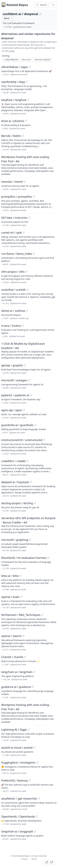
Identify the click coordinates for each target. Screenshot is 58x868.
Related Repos (17, 5)
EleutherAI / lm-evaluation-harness (24, 558)
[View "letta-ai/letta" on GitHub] (20, 576)
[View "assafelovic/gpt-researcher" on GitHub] (39, 798)
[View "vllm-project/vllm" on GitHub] (26, 272)
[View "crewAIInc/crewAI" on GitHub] (27, 461)
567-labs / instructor (14, 218)
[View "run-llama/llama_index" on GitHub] (34, 254)
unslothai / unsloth (14, 290)
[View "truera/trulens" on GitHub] (23, 326)
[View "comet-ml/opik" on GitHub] (24, 233)
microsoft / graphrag (15, 540)
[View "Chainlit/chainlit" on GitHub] (25, 657)
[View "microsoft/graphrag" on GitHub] (30, 540)
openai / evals (10, 597)
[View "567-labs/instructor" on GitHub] (29, 218)
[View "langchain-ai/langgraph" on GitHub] (35, 831)
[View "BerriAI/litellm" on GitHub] (23, 136)
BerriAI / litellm (11, 136)
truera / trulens (11, 326)
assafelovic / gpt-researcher (19, 798)
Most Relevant (11, 60)
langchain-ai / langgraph (17, 831)
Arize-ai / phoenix (13, 121)
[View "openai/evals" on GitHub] (21, 597)
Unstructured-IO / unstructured (22, 440)
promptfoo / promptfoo (17, 197)
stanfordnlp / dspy (13, 82)
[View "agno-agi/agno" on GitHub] (24, 410)
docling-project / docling (17, 503)
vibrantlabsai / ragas (15, 67)
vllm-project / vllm (13, 272)
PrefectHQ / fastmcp (14, 780)
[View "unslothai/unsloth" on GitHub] (28, 290)
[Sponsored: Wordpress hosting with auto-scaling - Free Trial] (29, 165)
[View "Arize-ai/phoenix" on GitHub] (26, 121)
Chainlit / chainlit (12, 657)
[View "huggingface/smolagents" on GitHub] (37, 762)
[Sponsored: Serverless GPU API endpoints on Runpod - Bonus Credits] (29, 525)
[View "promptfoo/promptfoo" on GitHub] (34, 197)
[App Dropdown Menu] (53, 5)
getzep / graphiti (12, 365)
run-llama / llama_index (17, 254)
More (9, 18)
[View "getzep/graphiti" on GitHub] (25, 365)
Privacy (24, 859)
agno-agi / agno (12, 410)
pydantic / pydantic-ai (15, 395)
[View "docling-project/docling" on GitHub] (35, 503)
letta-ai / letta (10, 576)
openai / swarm (11, 636)
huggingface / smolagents (18, 762)
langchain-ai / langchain (17, 672)
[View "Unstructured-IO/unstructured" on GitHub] (44, 440)
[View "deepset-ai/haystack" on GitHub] (31, 482)
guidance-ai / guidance (16, 687)
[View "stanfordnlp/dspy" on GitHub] (27, 82)
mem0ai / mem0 (12, 182)
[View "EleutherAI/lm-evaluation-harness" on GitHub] (48, 558)
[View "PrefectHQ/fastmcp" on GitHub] (30, 780)
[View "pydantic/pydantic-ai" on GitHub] (31, 395)
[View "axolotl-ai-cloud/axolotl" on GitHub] (34, 748)
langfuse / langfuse (14, 100)
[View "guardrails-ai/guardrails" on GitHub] (35, 425)
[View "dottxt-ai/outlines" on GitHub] (27, 311)
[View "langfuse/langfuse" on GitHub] (28, 100)
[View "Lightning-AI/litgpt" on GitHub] (29, 730)
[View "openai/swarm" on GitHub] (23, 636)
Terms (34, 859)
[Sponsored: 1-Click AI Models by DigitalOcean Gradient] (29, 350)
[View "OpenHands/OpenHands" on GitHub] (37, 816)
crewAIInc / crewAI (13, 461)
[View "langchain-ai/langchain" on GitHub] (34, 672)
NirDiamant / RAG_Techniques (21, 615)
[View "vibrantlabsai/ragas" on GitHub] (30, 67)
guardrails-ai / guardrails (17, 425)
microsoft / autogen (14, 380)
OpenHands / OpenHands (18, 816)
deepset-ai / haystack (15, 482)
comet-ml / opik (12, 233)
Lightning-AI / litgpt (14, 730)
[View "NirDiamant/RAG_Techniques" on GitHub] (42, 615)
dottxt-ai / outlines (13, 311)
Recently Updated (43, 60)
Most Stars (26, 60)
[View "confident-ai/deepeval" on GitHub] (41, 14)
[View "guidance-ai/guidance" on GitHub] (33, 687)
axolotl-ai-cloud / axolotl (17, 748)
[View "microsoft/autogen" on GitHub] (29, 380)
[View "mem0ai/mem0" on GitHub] (25, 182)
